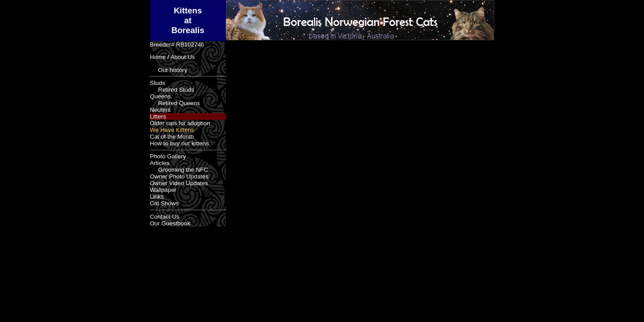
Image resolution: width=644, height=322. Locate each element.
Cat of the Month (172, 137)
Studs (157, 83)
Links (157, 197)
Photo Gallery (168, 156)
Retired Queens (175, 103)
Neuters (160, 110)
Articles (160, 163)
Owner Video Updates (179, 183)
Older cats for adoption (180, 123)
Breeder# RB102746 (177, 44)
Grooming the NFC (179, 170)
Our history (169, 70)
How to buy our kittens (179, 143)
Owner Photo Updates (179, 176)
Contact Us (165, 217)
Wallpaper (163, 190)
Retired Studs (172, 90)
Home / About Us (172, 57)
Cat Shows (164, 203)
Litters (158, 117)
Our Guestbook (170, 223)
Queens (160, 96)
